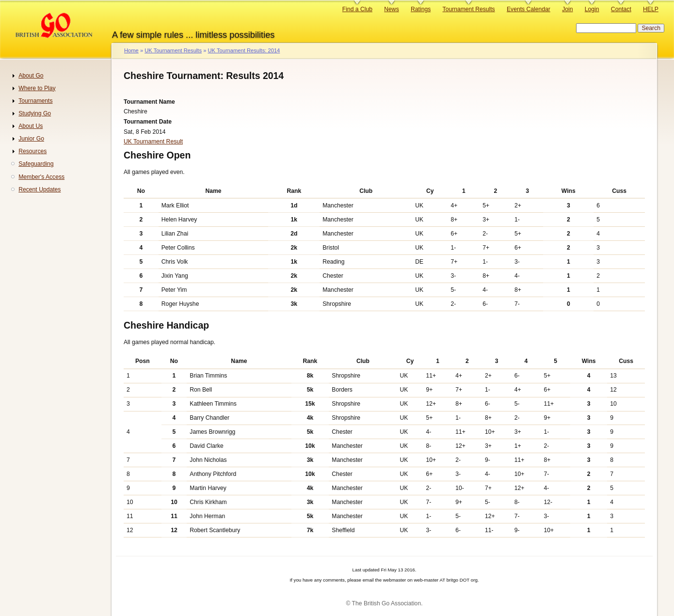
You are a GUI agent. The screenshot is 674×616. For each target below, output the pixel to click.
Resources (32, 151)
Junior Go (31, 139)
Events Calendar (529, 9)
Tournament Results (469, 9)
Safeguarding (36, 164)
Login (592, 9)
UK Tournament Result (153, 142)
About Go (31, 76)
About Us (31, 126)
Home (131, 50)
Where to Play (37, 88)
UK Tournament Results (173, 50)
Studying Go (35, 113)
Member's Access (41, 177)
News (391, 9)
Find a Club (357, 9)
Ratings (421, 9)
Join (567, 9)
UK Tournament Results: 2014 (244, 50)
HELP (651, 9)
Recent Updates (40, 190)
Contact (621, 9)
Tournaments (35, 101)
